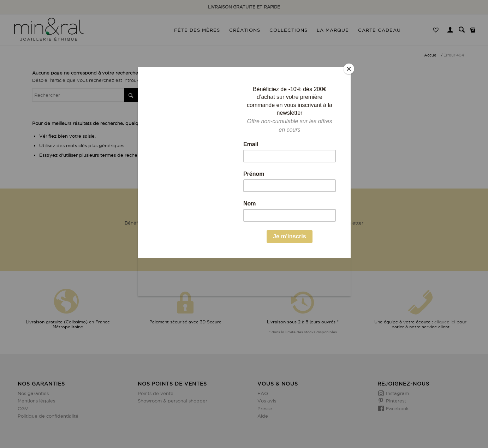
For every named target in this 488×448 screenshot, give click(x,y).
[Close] (349, 69)
